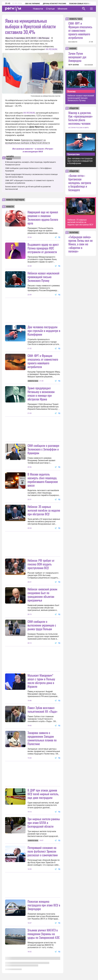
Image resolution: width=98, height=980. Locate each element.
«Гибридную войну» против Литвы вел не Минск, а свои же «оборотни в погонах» (81, 244)
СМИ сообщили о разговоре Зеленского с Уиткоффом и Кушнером (43, 449)
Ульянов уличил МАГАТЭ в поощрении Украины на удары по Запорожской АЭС (44, 934)
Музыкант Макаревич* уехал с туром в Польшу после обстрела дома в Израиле (41, 681)
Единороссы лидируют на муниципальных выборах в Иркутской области (27, 141)
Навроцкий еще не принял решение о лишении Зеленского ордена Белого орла (43, 217)
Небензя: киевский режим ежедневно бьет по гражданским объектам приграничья (42, 595)
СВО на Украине (32, 4)
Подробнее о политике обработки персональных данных (53, 962)
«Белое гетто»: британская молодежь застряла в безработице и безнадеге (80, 183)
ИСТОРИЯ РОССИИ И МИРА (79, 128)
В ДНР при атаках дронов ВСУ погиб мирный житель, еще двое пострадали (43, 794)
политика (74, 232)
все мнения (89, 65)
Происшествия (73, 154)
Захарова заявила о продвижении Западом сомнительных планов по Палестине (42, 738)
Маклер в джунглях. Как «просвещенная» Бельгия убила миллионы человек (81, 118)
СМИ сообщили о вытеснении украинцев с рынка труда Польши (42, 625)
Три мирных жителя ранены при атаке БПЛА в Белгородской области (44, 823)
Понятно (86, 960)
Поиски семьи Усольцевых (82, 4)
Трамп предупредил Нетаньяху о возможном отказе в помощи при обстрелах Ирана (41, 393)
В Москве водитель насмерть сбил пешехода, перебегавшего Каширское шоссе (43, 480)
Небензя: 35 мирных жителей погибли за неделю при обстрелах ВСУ (44, 510)
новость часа (76, 19)
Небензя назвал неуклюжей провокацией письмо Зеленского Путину (43, 277)
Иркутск (10, 38)
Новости (38, 9)
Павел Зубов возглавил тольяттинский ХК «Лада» (43, 709)
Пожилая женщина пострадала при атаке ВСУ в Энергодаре (44, 905)
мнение (73, 48)
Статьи (50, 9)
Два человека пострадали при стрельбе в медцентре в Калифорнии (44, 331)
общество (74, 108)
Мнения (62, 9)
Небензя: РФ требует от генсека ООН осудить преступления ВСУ (41, 564)
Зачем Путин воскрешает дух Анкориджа (77, 57)
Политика (71, 91)
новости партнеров (15, 200)
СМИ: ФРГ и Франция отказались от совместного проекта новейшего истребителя (43, 361)
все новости (73, 42)
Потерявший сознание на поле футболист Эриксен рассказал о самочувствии (43, 851)
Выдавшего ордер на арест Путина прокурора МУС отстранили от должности (43, 248)
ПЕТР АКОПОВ (74, 65)
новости (10, 207)
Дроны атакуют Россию (54, 4)
